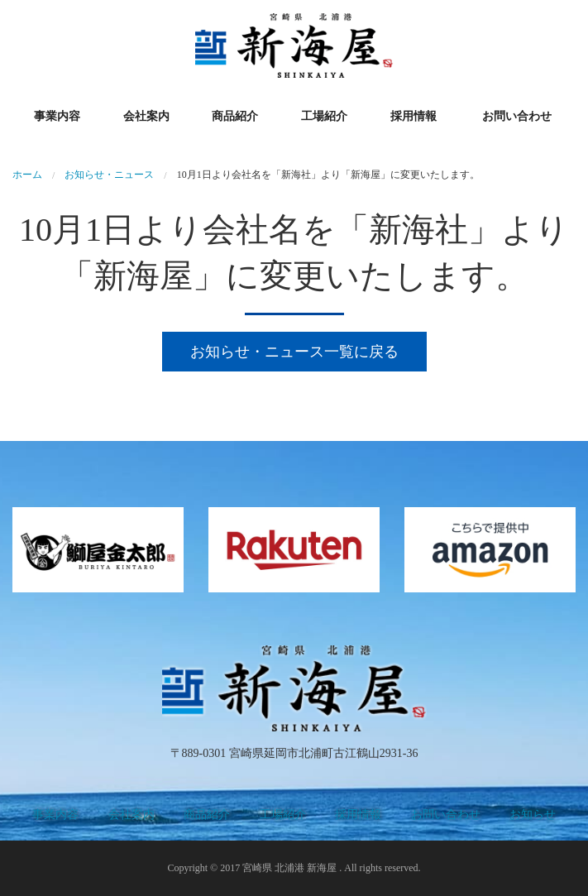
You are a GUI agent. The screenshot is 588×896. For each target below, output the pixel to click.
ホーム (27, 175)
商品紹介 (235, 116)
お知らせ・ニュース (109, 175)
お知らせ (533, 815)
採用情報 (414, 116)
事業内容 (57, 116)
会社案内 (146, 116)
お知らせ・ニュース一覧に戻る (294, 352)
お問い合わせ (517, 116)
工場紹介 (324, 116)
